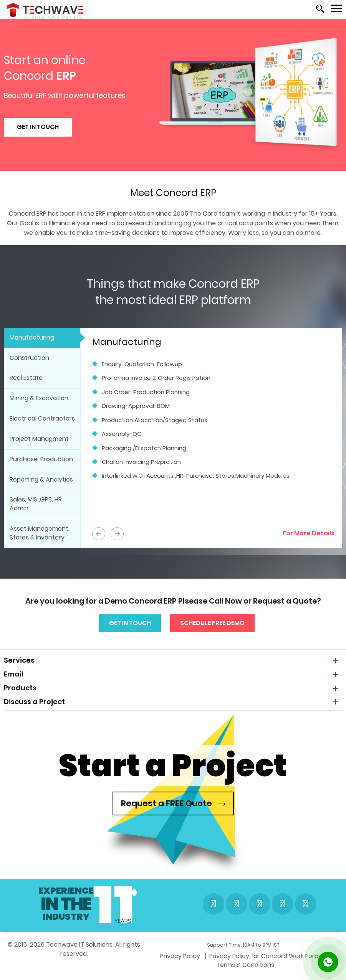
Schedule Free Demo (212, 623)
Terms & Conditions (259, 968)
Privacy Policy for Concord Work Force (164, 968)
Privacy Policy (78, 968)
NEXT (117, 534)
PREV (99, 534)
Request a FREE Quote (173, 803)
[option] (213, 411)
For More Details (309, 533)
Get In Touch (38, 127)
